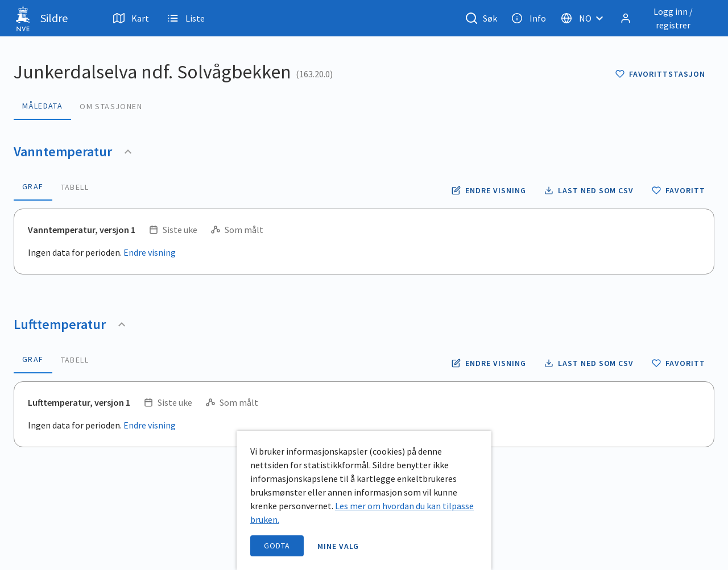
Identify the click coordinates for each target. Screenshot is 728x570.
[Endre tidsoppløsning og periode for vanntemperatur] (489, 190)
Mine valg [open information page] (338, 546)
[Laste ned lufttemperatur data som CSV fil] (589, 363)
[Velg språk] (585, 18)
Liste (186, 18)
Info (529, 18)
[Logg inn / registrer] (665, 18)
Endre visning (150, 252)
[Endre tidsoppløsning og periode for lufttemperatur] (489, 363)
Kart (131, 18)
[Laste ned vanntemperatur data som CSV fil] (589, 190)
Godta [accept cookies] (277, 546)
